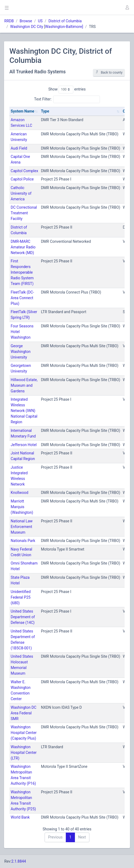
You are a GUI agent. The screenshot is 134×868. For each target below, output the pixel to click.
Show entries (67, 89)
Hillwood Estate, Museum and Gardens (24, 385)
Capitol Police (22, 179)
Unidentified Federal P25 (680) (21, 597)
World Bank (20, 817)
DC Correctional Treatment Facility (24, 213)
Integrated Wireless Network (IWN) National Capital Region (24, 411)
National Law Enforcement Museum (22, 527)
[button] (127, 8)
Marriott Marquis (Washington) (22, 507)
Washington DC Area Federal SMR (24, 713)
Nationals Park (23, 541)
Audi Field (19, 148)
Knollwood (20, 493)
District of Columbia (65, 21)
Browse (26, 21)
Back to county (109, 72)
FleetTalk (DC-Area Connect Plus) (22, 298)
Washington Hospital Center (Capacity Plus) (24, 733)
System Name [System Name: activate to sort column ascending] (23, 111)
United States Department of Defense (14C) (23, 617)
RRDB (9, 21)
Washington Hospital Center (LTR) (24, 753)
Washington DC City (27, 27)
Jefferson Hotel (24, 445)
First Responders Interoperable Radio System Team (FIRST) (22, 272)
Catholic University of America (21, 193)
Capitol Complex (24, 171)
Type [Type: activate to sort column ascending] (45, 111)
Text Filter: (67, 99)
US (40, 21)
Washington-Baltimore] (64, 27)
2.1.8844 (19, 861)
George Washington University (21, 352)
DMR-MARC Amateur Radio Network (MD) (23, 247)
